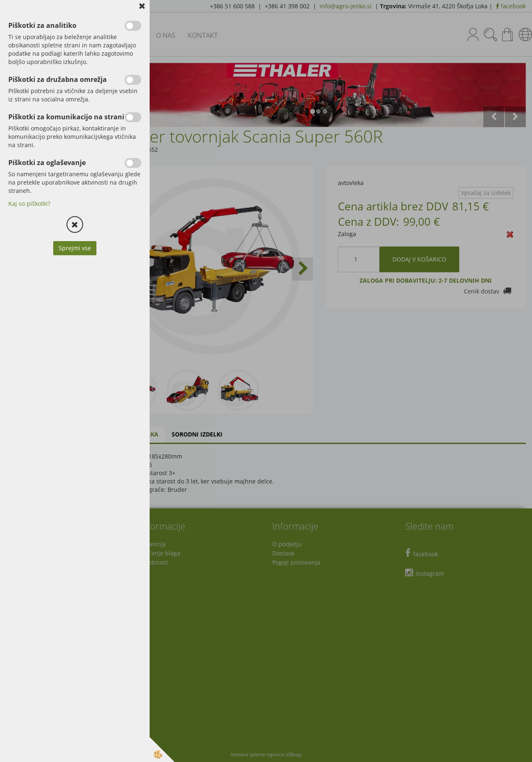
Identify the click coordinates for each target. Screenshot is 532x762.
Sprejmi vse (75, 248)
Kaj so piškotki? (29, 203)
